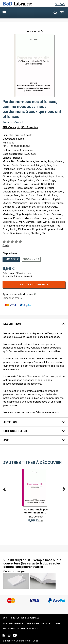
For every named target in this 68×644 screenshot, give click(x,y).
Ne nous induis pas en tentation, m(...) (36, 511)
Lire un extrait (33, 31)
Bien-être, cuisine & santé (17, 135)
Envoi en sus (24, 273)
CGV (5, 618)
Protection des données (25, 618)
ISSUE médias (29, 127)
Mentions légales (13, 623)
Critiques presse (15, 431)
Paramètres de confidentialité (20, 629)
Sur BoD (60, 4)
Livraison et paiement (39, 623)
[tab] (34, 322)
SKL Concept (11, 127)
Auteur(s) (10, 422)
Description (12, 324)
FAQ (58, 623)
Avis (6, 440)
